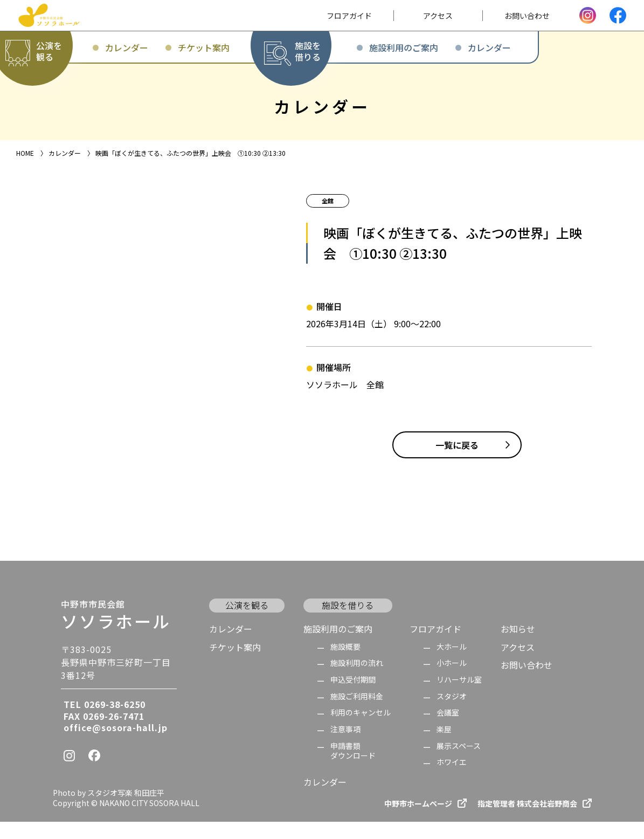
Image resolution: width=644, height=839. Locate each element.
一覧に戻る (457, 462)
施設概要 (345, 664)
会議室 (448, 730)
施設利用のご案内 (338, 646)
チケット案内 (235, 664)
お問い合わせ (527, 682)
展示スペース (459, 763)
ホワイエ (452, 779)
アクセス (518, 664)
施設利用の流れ (357, 680)
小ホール (452, 680)
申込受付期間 (353, 697)
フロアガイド (435, 646)
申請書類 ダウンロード (353, 768)
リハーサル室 (459, 697)
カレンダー (231, 646)
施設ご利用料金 (357, 714)
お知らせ (518, 646)
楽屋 (444, 747)
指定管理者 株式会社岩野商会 (527, 821)
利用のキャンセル (361, 730)
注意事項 (345, 747)
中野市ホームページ (418, 821)
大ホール (452, 664)
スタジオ (452, 714)
